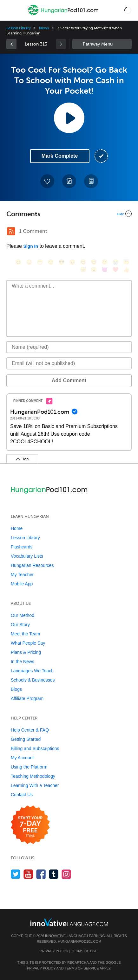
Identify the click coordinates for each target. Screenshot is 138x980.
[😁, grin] (40, 262)
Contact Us (22, 795)
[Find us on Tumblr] (54, 874)
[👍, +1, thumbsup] (126, 270)
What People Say (28, 643)
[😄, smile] (18, 262)
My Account (22, 758)
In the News (23, 662)
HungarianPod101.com (79, 941)
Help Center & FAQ (30, 730)
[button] (128, 10)
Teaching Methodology (33, 776)
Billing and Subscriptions (35, 748)
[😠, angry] (72, 262)
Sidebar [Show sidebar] (102, 44)
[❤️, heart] (115, 270)
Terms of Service (82, 968)
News (44, 28)
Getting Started (26, 739)
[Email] (69, 363)
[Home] (63, 15)
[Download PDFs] (91, 181)
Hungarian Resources (32, 565)
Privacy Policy (54, 951)
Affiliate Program (27, 698)
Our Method (23, 615)
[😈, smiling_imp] (105, 270)
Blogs (16, 689)
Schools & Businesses (33, 680)
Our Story (20, 625)
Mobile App (22, 584)
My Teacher (22, 575)
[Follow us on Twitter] (16, 874)
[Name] (69, 347)
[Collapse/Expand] (69, 214)
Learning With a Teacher (35, 785)
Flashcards (22, 547)
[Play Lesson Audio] (69, 118)
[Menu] (10, 10)
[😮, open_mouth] (94, 270)
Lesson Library (19, 28)
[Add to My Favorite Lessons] (47, 181)
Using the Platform (29, 767)
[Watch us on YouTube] (28, 874)
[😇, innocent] (126, 262)
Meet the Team (25, 634)
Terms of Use (84, 951)
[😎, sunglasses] (62, 262)
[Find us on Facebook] (41, 874)
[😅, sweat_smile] (94, 262)
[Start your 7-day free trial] (30, 825)
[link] (11, 44)
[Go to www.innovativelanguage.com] (69, 922)
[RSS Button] (11, 231)
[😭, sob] (115, 262)
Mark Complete (60, 156)
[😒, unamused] (51, 262)
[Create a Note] (69, 181)
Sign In (31, 246)
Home (17, 528)
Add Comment (69, 380)
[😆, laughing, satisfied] (83, 262)
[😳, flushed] (29, 262)
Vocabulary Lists (27, 556)
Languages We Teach (32, 671)
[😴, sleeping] (83, 270)
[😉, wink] (105, 262)
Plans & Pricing (26, 652)
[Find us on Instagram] (66, 874)
